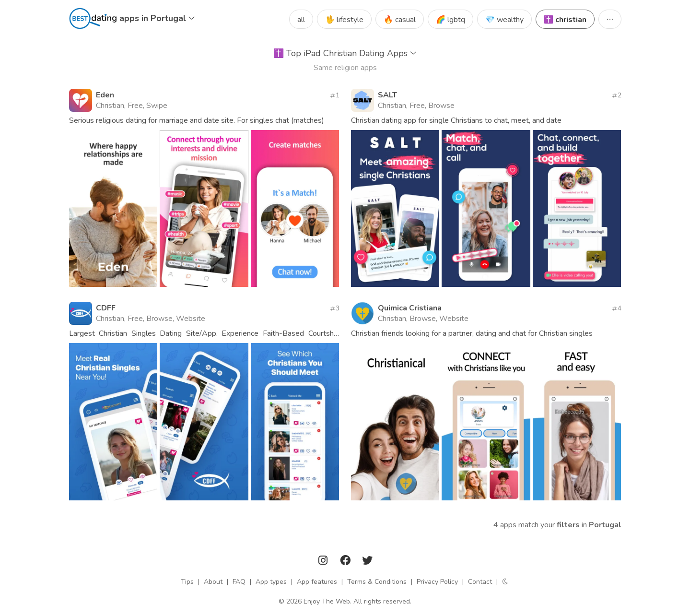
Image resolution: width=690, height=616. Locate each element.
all (301, 20)
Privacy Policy (437, 582)
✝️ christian (565, 20)
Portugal (605, 525)
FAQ (239, 582)
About (213, 582)
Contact (480, 582)
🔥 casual (400, 20)
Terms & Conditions (377, 582)
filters (568, 525)
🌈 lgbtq (450, 20)
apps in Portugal (157, 18)
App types (271, 582)
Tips (187, 582)
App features (317, 582)
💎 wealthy (504, 20)
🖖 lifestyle (344, 20)
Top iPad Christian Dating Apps (345, 53)
